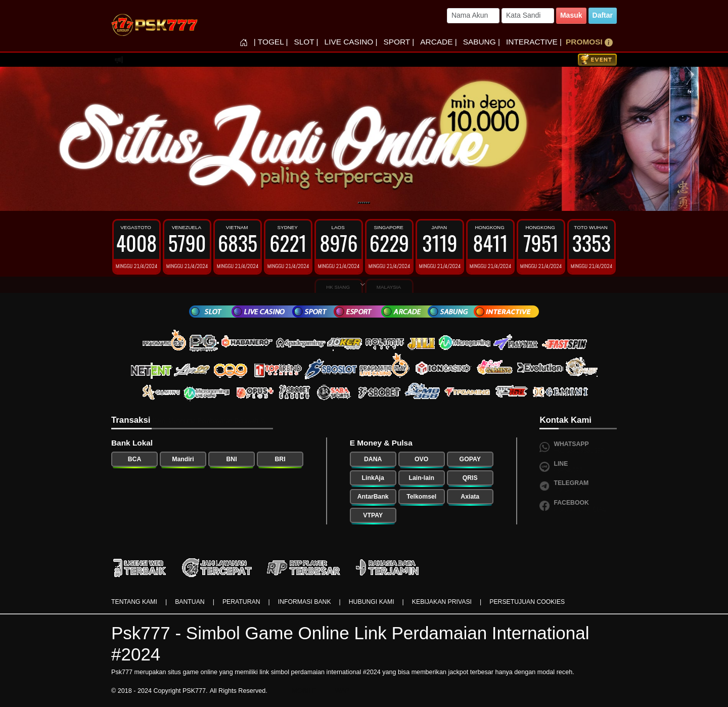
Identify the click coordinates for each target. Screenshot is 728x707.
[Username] (473, 16)
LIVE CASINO (351, 42)
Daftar (603, 15)
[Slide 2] (361, 203)
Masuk (571, 15)
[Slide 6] (369, 203)
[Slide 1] (359, 203)
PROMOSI (589, 42)
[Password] (528, 16)
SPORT (399, 42)
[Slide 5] (367, 203)
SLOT (306, 42)
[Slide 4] (365, 203)
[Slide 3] (363, 203)
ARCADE (438, 42)
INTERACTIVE (534, 42)
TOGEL (271, 42)
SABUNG (482, 42)
